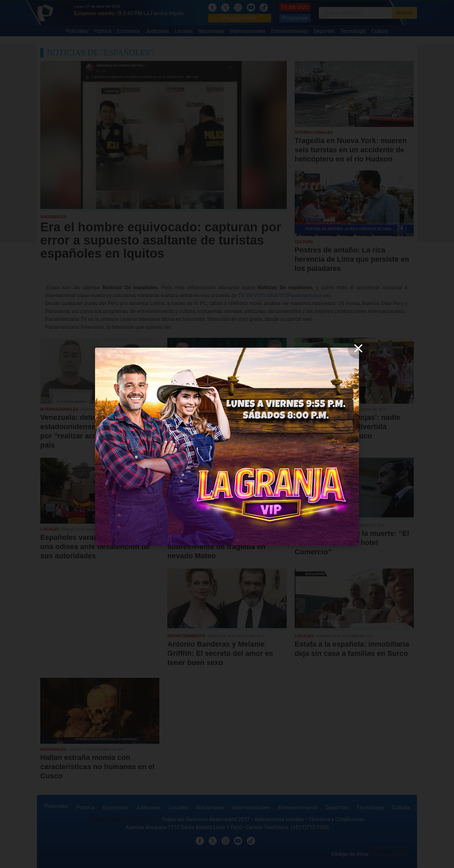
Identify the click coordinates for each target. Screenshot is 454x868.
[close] (358, 348)
